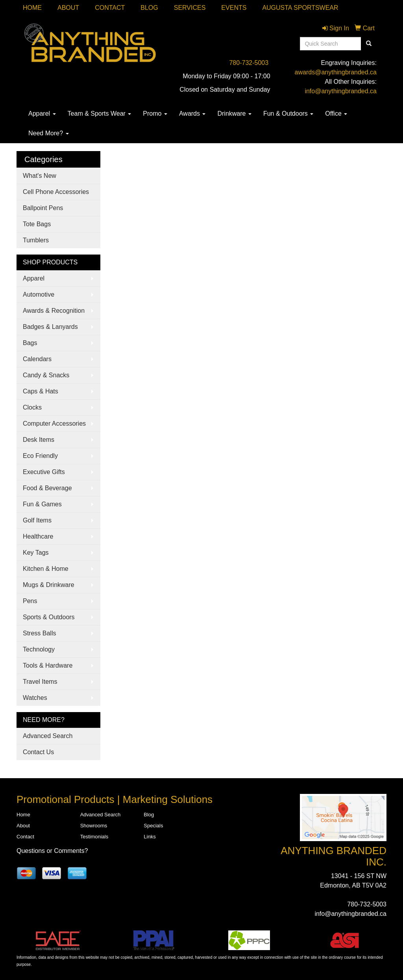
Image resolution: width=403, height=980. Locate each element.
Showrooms (94, 826)
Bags (30, 343)
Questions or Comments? (52, 851)
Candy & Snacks (46, 375)
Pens (30, 601)
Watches (35, 698)
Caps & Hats (41, 391)
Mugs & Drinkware (49, 585)
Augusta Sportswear (300, 8)
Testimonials (94, 837)
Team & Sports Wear (100, 114)
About (68, 8)
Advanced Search (48, 736)
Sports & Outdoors (49, 617)
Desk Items (39, 440)
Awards (192, 114)
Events (234, 8)
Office (336, 114)
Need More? (49, 133)
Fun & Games (42, 504)
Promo (155, 114)
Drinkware (234, 114)
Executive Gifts (44, 472)
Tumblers (36, 240)
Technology (39, 649)
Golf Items (37, 520)
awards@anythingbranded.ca (336, 72)
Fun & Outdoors (288, 114)
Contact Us (38, 752)
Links (150, 837)
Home (32, 8)
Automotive (39, 294)
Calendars (37, 359)
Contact (110, 8)
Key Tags (36, 553)
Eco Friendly (40, 456)
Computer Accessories (54, 424)
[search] (369, 44)
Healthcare (38, 536)
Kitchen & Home (46, 569)
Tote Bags (37, 224)
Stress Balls (39, 633)
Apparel (42, 114)
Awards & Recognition (54, 311)
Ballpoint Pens (43, 208)
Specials (153, 826)
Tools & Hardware (48, 665)
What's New (40, 176)
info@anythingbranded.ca (341, 91)
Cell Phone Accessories (56, 192)
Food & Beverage (47, 488)
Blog (149, 8)
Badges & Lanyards (50, 327)
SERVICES (190, 8)
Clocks (32, 407)
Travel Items (40, 682)
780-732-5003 (249, 63)
